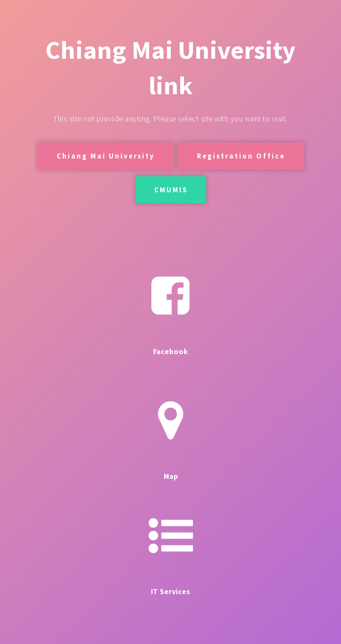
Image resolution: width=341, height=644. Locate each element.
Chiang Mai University (106, 156)
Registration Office (241, 156)
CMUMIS (171, 190)
